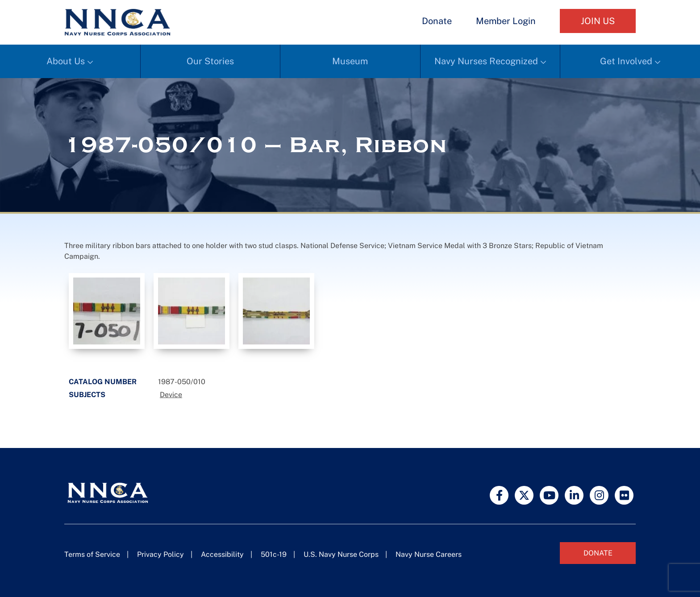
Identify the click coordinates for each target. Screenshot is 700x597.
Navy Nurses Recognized (486, 61)
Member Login (506, 21)
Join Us (598, 21)
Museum (350, 61)
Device (171, 395)
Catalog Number (103, 382)
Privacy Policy (160, 554)
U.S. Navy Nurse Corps (341, 554)
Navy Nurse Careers (429, 554)
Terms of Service (92, 554)
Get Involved (626, 61)
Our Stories (210, 61)
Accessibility (222, 554)
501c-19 (274, 554)
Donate (437, 21)
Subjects (87, 395)
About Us (66, 61)
